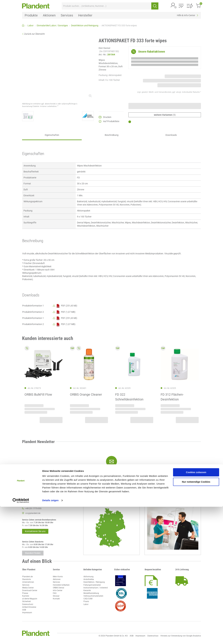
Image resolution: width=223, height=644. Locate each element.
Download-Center (30, 590)
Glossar (56, 596)
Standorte (27, 579)
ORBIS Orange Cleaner (86, 394)
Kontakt (56, 599)
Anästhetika (89, 579)
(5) (165, 115)
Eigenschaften (52, 135)
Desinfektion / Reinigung (94, 582)
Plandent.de (27, 577)
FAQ (55, 593)
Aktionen (57, 579)
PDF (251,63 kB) (65, 306)
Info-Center (58, 590)
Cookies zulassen (196, 610)
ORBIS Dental (58, 588)
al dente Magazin (30, 599)
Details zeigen (50, 638)
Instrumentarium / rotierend (96, 588)
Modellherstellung (91, 593)
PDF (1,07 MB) (64, 312)
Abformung (88, 577)
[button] (173, 5)
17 (58, 106)
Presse (25, 593)
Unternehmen (28, 582)
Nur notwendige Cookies (196, 619)
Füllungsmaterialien (92, 585)
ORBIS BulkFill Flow (38, 394)
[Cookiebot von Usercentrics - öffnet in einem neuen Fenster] (21, 638)
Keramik (87, 590)
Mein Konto (58, 577)
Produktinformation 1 (33, 306)
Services (26, 585)
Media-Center (28, 588)
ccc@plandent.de (33, 513)
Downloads (171, 135)
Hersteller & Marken (61, 585)
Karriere (26, 596)
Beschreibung (112, 135)
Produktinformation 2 (33, 312)
